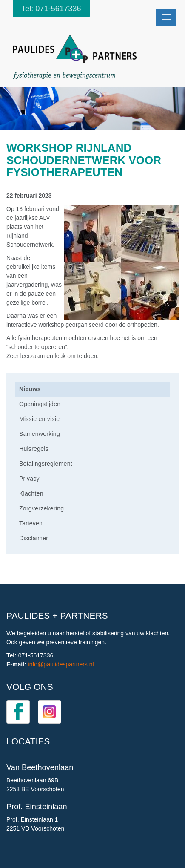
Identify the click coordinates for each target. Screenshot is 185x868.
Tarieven (31, 523)
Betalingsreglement (46, 464)
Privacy (29, 479)
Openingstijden (40, 404)
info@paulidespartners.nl (61, 664)
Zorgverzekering (41, 508)
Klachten (31, 493)
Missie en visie (39, 419)
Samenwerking (40, 434)
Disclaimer (34, 538)
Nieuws (30, 389)
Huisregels (34, 449)
